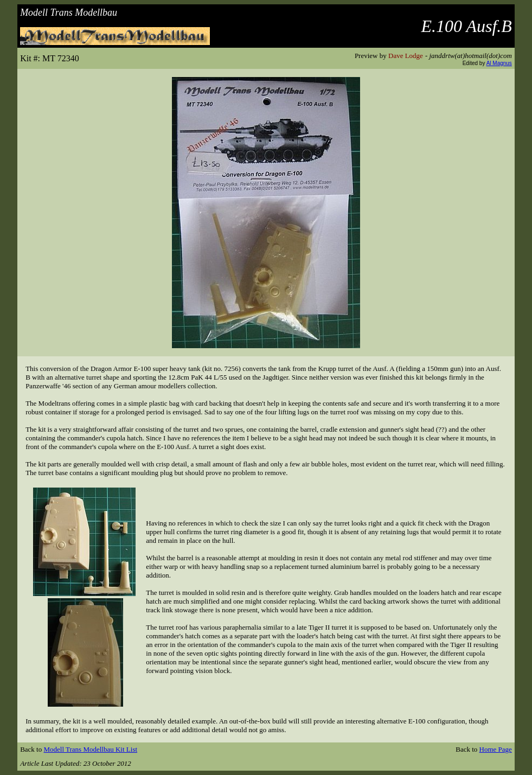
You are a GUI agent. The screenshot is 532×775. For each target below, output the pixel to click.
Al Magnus (499, 63)
